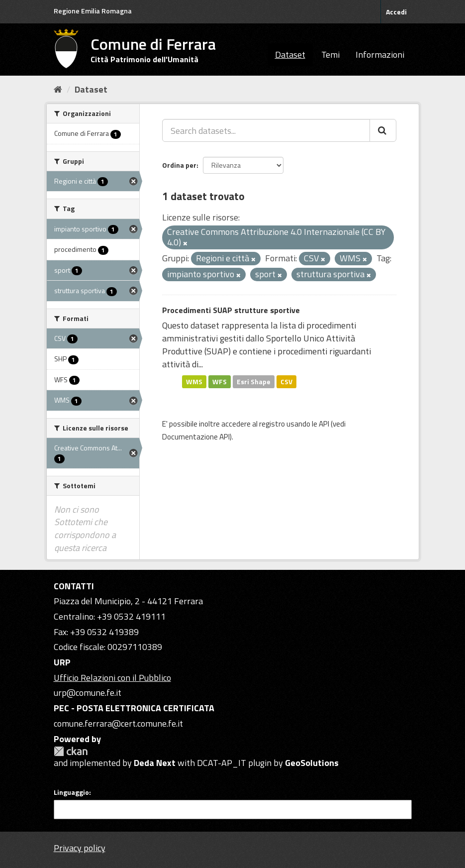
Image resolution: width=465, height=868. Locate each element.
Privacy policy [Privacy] (80, 848)
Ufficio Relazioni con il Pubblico (112, 678)
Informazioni (380, 54)
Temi (330, 54)
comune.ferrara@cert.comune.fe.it (118, 723)
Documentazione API (196, 437)
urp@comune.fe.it (88, 693)
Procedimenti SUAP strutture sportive (231, 310)
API (324, 424)
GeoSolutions (312, 763)
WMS (194, 381)
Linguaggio (71, 792)
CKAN (71, 751)
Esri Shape (254, 381)
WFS (220, 381)
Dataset (290, 54)
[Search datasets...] (266, 130)
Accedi (396, 12)
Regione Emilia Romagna (93, 11)
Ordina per (179, 165)
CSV (286, 381)
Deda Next (155, 763)
